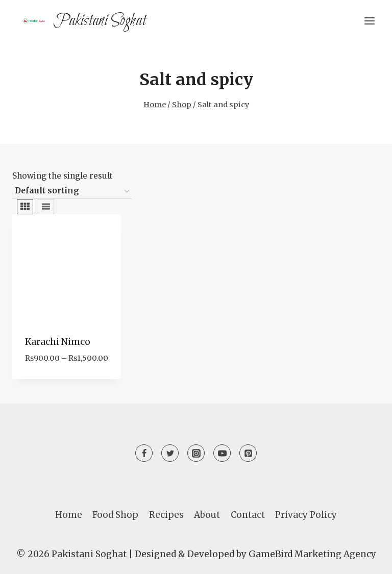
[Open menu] (369, 21)
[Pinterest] (248, 453)
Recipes (166, 515)
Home (69, 515)
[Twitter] (170, 453)
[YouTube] (222, 453)
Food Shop (115, 515)
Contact (248, 515)
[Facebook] (144, 453)
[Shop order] (72, 191)
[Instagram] (196, 453)
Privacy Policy (306, 515)
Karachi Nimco (58, 342)
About (207, 515)
